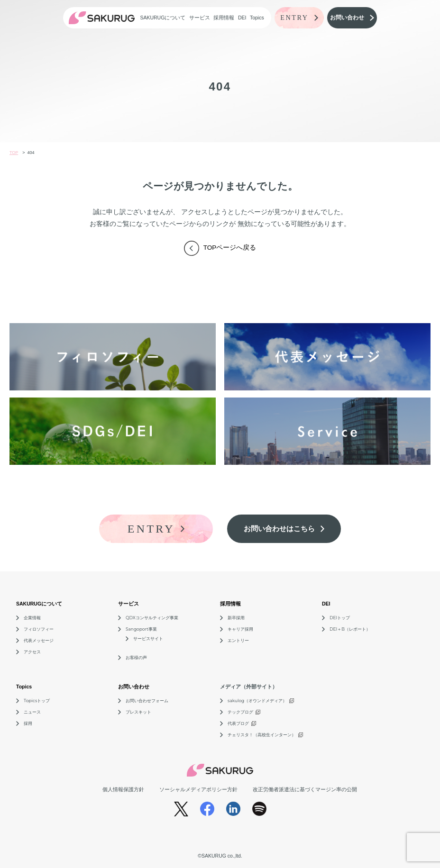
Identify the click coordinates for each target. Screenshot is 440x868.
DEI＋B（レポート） (350, 629)
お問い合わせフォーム (147, 701)
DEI (242, 18)
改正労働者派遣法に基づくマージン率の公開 (305, 789)
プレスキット (138, 712)
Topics (257, 18)
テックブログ (240, 712)
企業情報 (32, 618)
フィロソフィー (39, 629)
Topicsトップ (37, 701)
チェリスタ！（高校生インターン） (262, 735)
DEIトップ (340, 618)
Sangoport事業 (141, 629)
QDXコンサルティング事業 (152, 618)
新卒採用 (236, 618)
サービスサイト (148, 638)
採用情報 (224, 18)
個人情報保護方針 (123, 789)
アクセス (32, 652)
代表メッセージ (39, 640)
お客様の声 (136, 657)
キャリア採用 (240, 629)
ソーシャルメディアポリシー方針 (198, 789)
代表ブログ (238, 723)
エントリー (238, 640)
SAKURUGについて (163, 18)
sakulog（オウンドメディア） (257, 701)
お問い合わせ (134, 687)
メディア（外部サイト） (249, 687)
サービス (200, 18)
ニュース (32, 712)
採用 (28, 723)
